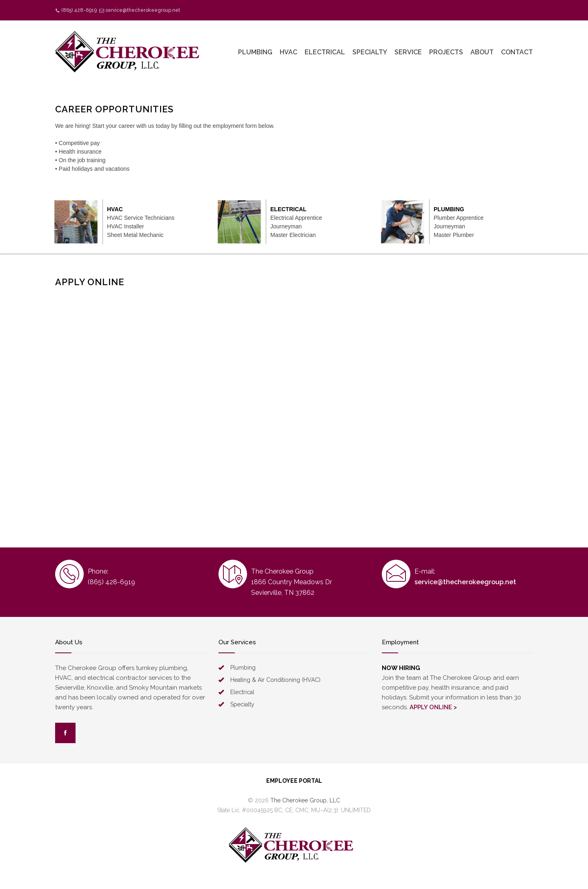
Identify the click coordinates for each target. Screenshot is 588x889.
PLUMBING (255, 52)
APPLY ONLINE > (433, 707)
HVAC (288, 52)
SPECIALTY (370, 52)
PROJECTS (446, 52)
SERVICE (408, 52)
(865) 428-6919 (79, 10)
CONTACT (517, 52)
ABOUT (482, 52)
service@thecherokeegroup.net (143, 10)
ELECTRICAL (325, 52)
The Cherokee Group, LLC (305, 800)
